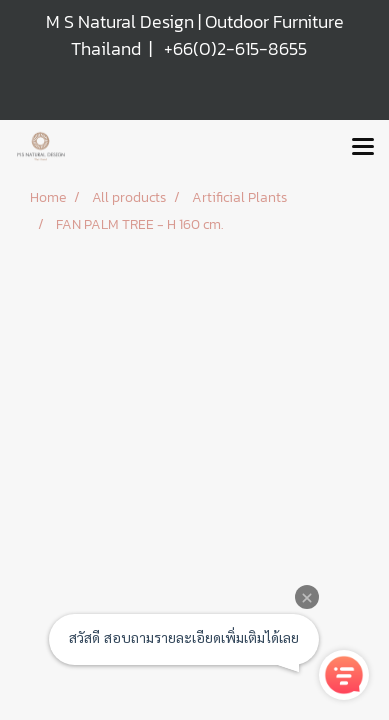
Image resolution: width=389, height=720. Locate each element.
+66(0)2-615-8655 (235, 48)
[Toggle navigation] (363, 148)
